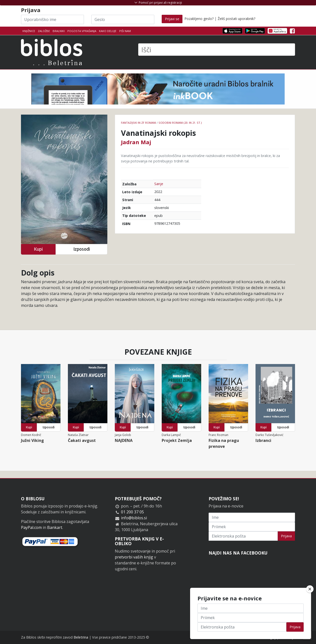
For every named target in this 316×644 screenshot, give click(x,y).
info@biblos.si (134, 518)
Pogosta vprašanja (82, 31)
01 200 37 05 (132, 512)
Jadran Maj (136, 142)
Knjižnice (29, 31)
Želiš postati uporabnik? (237, 19)
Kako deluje (108, 31)
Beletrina (81, 637)
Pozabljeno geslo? (199, 19)
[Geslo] (123, 19)
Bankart (55, 527)
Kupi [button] (38, 249)
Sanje (159, 184)
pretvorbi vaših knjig (134, 557)
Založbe (44, 31)
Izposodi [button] (82, 249)
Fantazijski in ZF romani (138, 123)
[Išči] (217, 50)
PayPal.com (31, 527)
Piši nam (125, 31)
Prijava (286, 536)
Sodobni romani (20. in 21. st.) (180, 123)
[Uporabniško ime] (52, 19)
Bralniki (59, 31)
